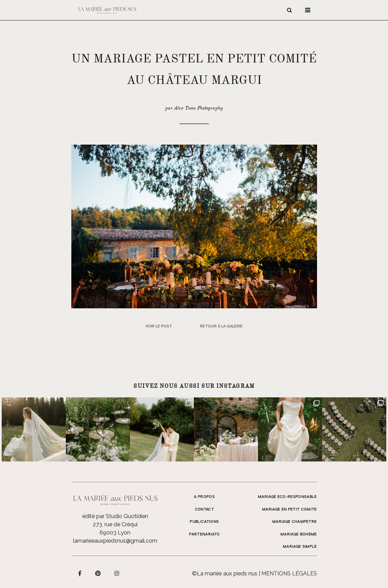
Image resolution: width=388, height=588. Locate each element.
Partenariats (204, 534)
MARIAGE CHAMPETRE (295, 522)
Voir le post (159, 326)
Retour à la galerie (221, 326)
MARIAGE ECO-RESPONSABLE (288, 497)
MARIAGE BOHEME (299, 534)
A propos (204, 497)
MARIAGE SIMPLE (300, 547)
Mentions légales (289, 574)
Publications (204, 522)
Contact (204, 510)
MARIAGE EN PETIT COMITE (290, 510)
